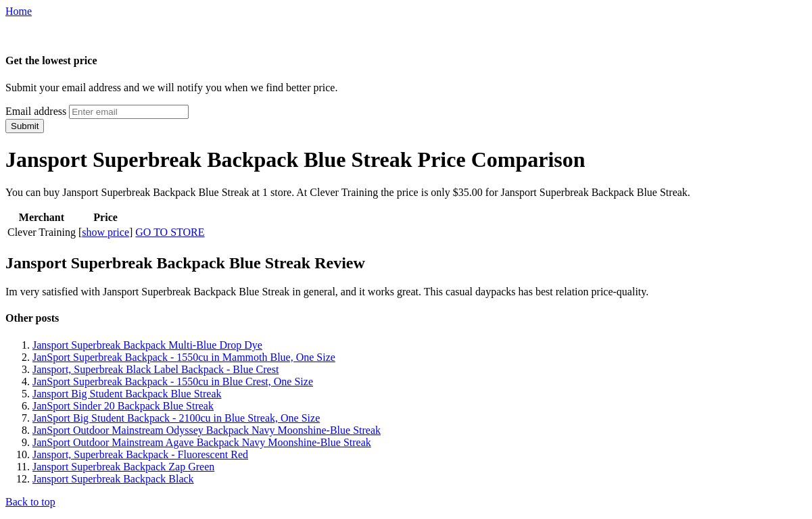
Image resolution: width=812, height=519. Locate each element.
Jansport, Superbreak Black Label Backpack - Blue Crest (156, 369)
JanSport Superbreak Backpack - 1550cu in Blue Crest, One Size (173, 381)
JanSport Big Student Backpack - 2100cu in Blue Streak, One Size (176, 418)
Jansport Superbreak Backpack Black (113, 479)
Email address (36, 111)
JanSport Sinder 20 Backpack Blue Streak (123, 406)
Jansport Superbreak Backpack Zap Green (123, 467)
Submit (25, 126)
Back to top (30, 502)
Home (19, 11)
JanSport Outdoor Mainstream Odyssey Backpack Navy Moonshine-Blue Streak (207, 430)
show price (105, 232)
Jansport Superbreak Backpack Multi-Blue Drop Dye (147, 345)
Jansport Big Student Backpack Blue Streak (127, 394)
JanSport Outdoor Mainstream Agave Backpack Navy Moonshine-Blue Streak (202, 442)
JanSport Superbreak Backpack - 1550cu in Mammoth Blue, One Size (184, 357)
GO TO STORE (170, 232)
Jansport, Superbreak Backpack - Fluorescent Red (140, 454)
